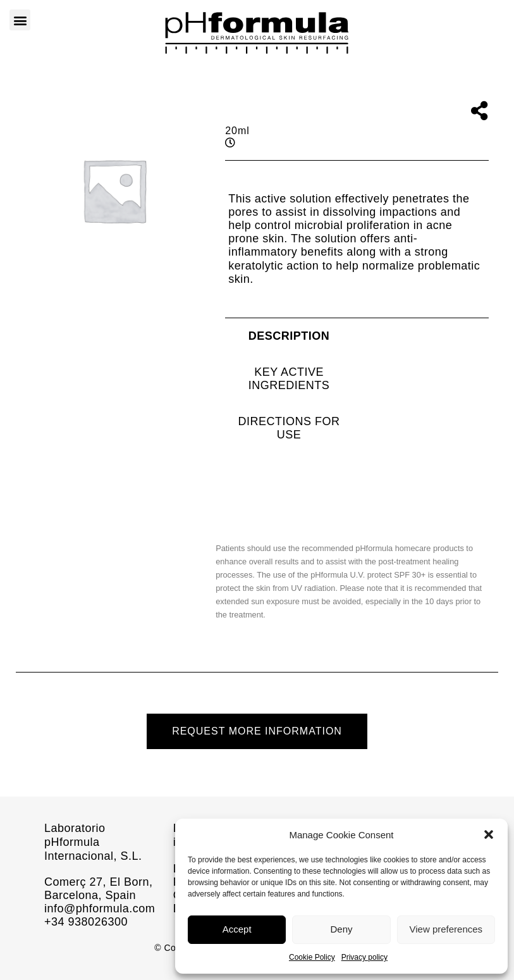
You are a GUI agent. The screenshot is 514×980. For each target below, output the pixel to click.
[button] (489, 834)
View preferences (446, 929)
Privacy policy (364, 957)
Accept (237, 929)
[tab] (289, 336)
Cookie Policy (312, 957)
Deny (341, 929)
